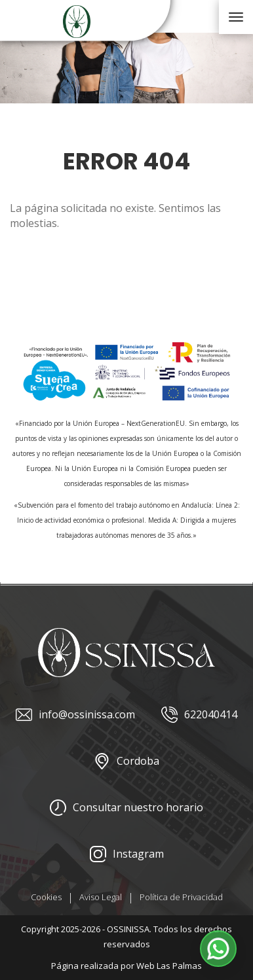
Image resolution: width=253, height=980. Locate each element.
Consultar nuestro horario (126, 808)
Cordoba (126, 761)
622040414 (199, 715)
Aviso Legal (101, 897)
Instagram (127, 854)
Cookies (46, 897)
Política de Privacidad (181, 897)
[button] (218, 949)
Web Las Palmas (169, 966)
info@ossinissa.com (75, 715)
